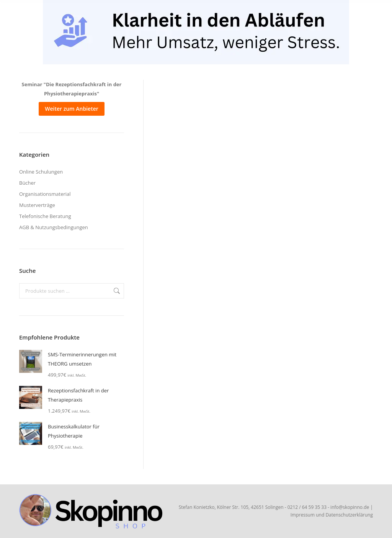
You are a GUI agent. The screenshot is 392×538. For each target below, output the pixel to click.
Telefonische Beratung (45, 216)
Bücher (27, 183)
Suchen (116, 291)
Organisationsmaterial (45, 194)
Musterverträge (37, 205)
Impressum (303, 515)
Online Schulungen (41, 172)
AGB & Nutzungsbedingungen (54, 227)
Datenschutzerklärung (349, 515)
